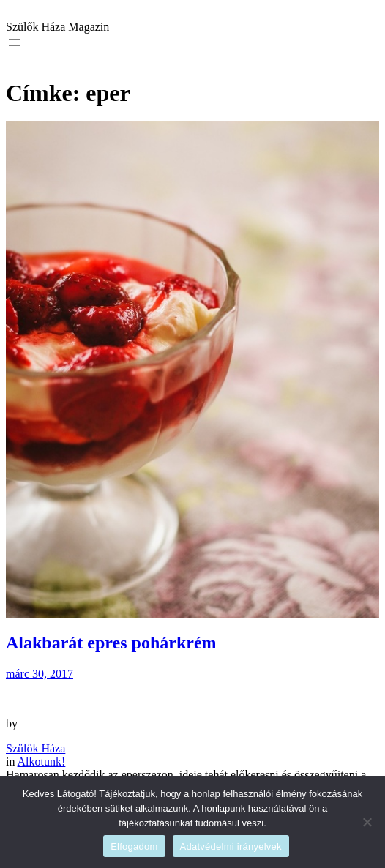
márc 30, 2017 (40, 674)
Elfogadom (134, 846)
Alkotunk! (42, 762)
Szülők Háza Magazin (57, 27)
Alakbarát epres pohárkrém (111, 643)
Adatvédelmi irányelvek (231, 846)
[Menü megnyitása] (15, 42)
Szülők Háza (35, 748)
